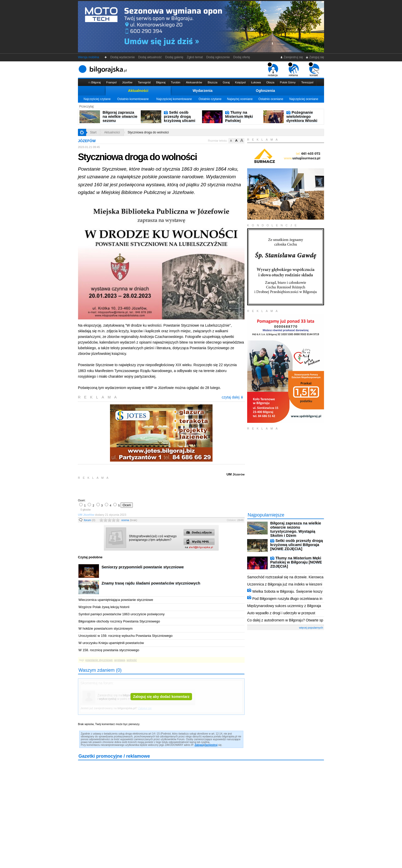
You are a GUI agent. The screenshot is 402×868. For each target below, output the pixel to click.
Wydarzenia (203, 91)
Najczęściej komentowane (174, 99)
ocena (129, 520)
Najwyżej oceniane (240, 99)
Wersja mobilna (88, 57)
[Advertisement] (138, 489)
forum (90, 520)
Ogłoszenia (265, 91)
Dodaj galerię (174, 57)
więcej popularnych (311, 628)
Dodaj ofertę (242, 57)
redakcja (273, 70)
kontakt (314, 70)
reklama (293, 70)
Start (93, 132)
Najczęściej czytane (97, 99)
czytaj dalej (233, 397)
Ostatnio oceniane (271, 99)
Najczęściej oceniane (304, 99)
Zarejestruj (211, 745)
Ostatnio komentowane (133, 99)
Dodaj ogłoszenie (218, 57)
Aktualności (138, 91)
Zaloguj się (315, 57)
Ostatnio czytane (210, 99)
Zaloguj (199, 745)
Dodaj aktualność (150, 57)
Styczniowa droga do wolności (148, 132)
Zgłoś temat (195, 57)
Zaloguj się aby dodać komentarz (161, 697)
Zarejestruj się (292, 57)
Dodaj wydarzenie (123, 57)
